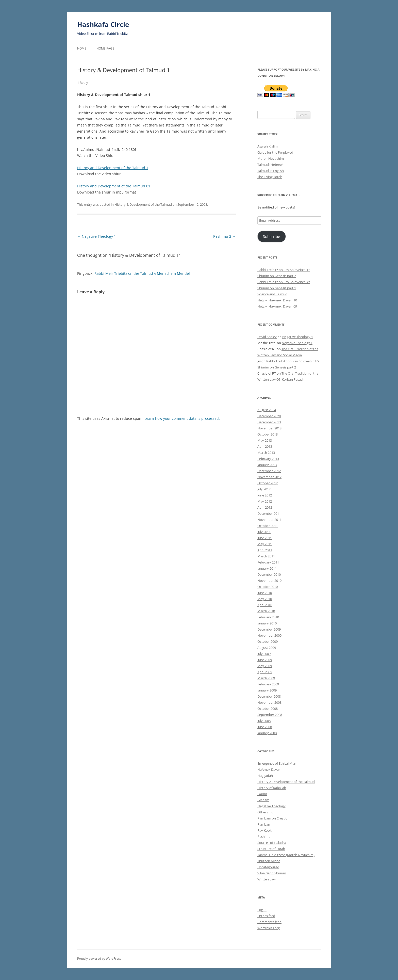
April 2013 (265, 446)
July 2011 (264, 532)
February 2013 (268, 459)
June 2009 (265, 660)
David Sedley (267, 337)
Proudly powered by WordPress (99, 959)
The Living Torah (270, 177)
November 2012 (269, 477)
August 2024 (267, 410)
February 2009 (268, 684)
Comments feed (269, 922)
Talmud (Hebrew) (270, 165)
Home (82, 48)
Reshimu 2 (225, 236)
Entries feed (266, 916)
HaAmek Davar (269, 769)
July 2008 (264, 721)
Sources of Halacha (272, 843)
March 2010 (266, 611)
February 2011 (268, 562)
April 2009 (265, 672)
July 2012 (264, 489)
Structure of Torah (271, 849)
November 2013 (269, 428)
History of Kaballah (272, 788)
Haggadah (265, 776)
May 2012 (265, 501)
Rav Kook (264, 830)
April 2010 (265, 605)
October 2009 (268, 641)
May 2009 (265, 666)
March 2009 (266, 678)
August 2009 (267, 648)
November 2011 (269, 520)
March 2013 (266, 453)
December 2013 (269, 422)
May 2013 (265, 440)
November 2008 (269, 702)
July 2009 (264, 654)
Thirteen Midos (269, 861)
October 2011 (268, 526)
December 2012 (269, 471)
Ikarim (262, 794)
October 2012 (268, 483)
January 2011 (267, 568)
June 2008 (265, 727)
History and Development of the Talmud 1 (113, 168)
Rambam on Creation (273, 818)
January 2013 (267, 465)
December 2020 (269, 416)
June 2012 (265, 495)
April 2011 (265, 550)
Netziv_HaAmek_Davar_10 (277, 300)
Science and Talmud (272, 294)
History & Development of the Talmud (143, 204)
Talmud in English (271, 171)
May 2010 (265, 599)
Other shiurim (268, 812)
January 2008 (267, 733)
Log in (262, 910)
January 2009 (267, 690)
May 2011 (265, 544)
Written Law (267, 879)
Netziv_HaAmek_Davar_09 (277, 306)
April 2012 (265, 507)
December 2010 (269, 574)
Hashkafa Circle (103, 24)
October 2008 (268, 709)
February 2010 (268, 617)
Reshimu (264, 837)
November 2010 (269, 581)
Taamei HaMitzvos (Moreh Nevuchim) (286, 855)
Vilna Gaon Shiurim (272, 873)
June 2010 (265, 593)
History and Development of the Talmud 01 (114, 186)
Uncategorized (268, 867)
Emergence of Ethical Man (277, 763)
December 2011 (269, 513)
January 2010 (267, 623)
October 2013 (268, 434)
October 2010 (268, 587)
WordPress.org (269, 928)
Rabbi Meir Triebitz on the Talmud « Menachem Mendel (142, 273)
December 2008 (269, 696)
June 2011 (265, 538)
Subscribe (271, 236)
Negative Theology (271, 806)
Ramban (264, 824)
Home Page (105, 48)
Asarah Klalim (268, 146)
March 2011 (266, 556)
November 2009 (269, 635)
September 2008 (270, 715)
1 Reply (83, 83)
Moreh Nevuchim (271, 158)
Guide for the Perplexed (275, 152)
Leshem (263, 800)
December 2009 (269, 629)
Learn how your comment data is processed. (182, 418)
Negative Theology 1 (97, 236)
